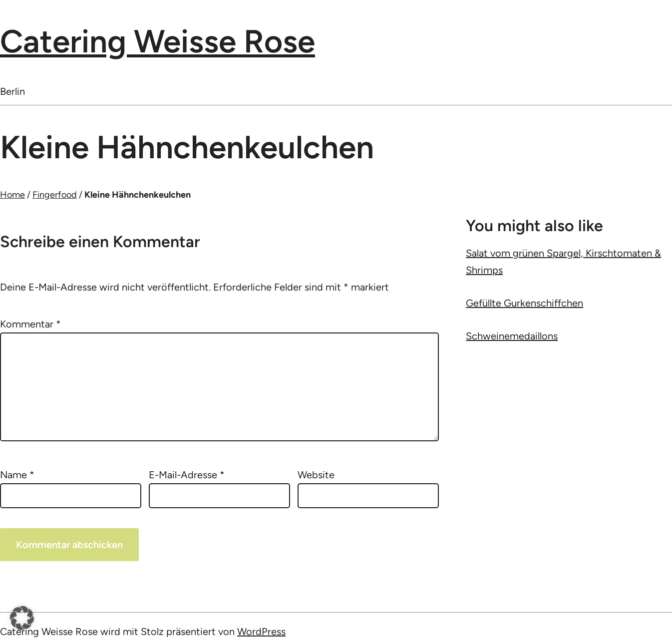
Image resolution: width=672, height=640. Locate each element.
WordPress (261, 632)
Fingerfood (55, 195)
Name (17, 475)
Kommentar (30, 324)
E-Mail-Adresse (187, 475)
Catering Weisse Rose (158, 41)
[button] (22, 618)
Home (12, 195)
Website (316, 475)
